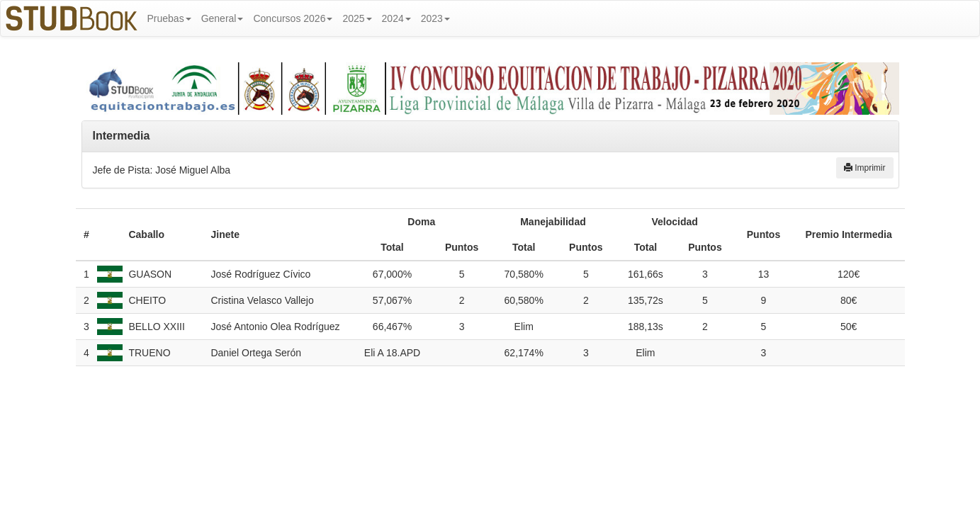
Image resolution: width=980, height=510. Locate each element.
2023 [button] (435, 18)
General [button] (223, 18)
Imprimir (865, 168)
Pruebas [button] (169, 18)
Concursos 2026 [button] (293, 18)
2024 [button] (396, 18)
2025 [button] (357, 18)
